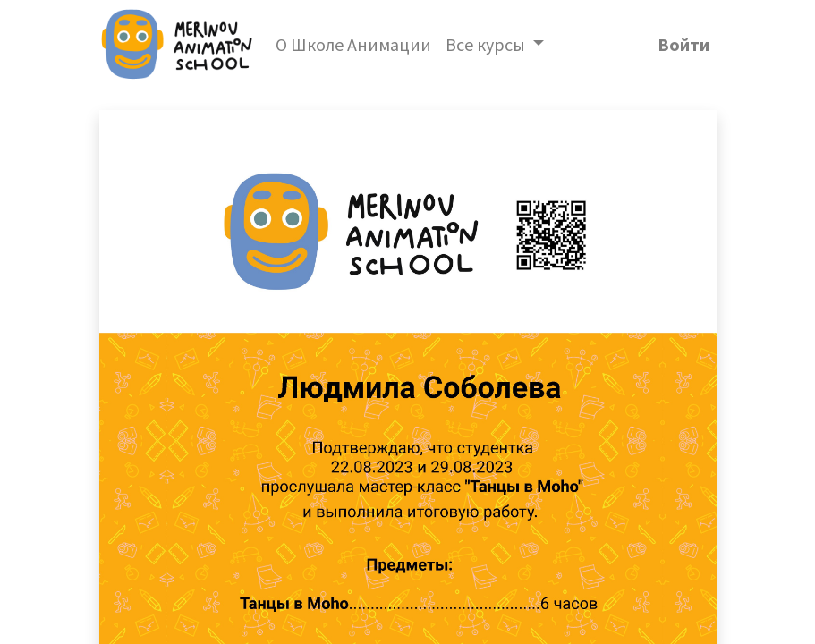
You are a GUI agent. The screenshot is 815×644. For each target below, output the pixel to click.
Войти (683, 44)
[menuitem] (353, 45)
